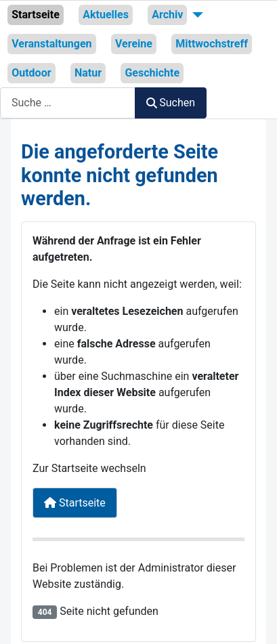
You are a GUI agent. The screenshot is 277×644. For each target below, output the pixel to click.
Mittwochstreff (212, 44)
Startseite (36, 15)
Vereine (134, 44)
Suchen (171, 103)
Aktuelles (106, 15)
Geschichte (152, 73)
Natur (88, 73)
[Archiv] (195, 15)
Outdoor (31, 73)
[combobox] (68, 103)
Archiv (167, 15)
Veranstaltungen (51, 44)
